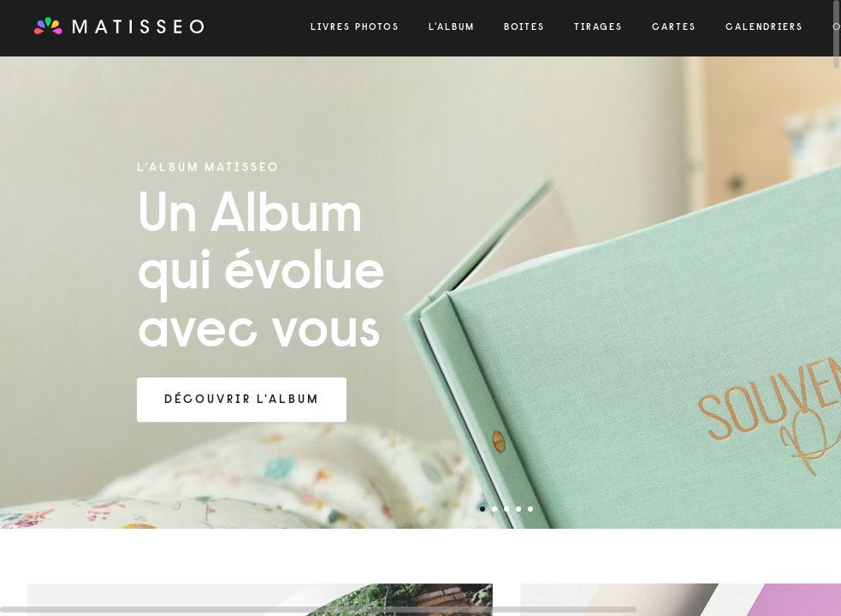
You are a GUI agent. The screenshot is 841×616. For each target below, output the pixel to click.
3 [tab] (506, 509)
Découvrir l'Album (242, 400)
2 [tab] (495, 509)
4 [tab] (518, 509)
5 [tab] (530, 509)
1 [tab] (483, 509)
